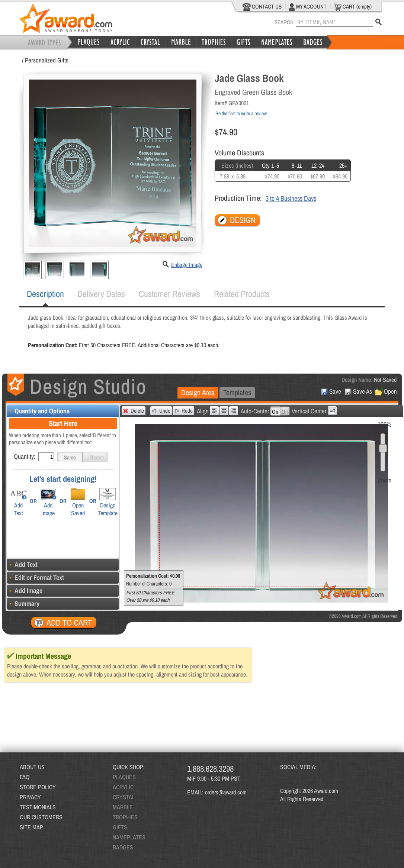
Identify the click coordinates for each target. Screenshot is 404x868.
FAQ (25, 777)
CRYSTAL (124, 797)
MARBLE (123, 807)
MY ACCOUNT (308, 7)
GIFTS (120, 827)
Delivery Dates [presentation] (101, 294)
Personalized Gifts (47, 60)
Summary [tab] (23, 604)
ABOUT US (32, 767)
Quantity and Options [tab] (38, 411)
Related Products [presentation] (242, 294)
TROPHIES (125, 817)
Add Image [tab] (25, 591)
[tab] (45, 294)
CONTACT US (262, 7)
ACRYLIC (123, 787)
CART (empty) (353, 7)
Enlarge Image (187, 265)
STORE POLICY (38, 787)
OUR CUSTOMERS (41, 817)
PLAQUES (124, 777)
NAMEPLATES (129, 837)
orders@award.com (226, 792)
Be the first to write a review (241, 113)
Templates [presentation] (237, 392)
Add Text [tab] (22, 564)
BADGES (123, 847)
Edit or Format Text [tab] (36, 577)
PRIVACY (30, 797)
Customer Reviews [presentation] (169, 294)
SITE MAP (31, 827)
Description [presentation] (45, 294)
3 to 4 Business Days (291, 198)
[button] (70, 457)
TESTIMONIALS (38, 807)
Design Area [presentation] (198, 392)
